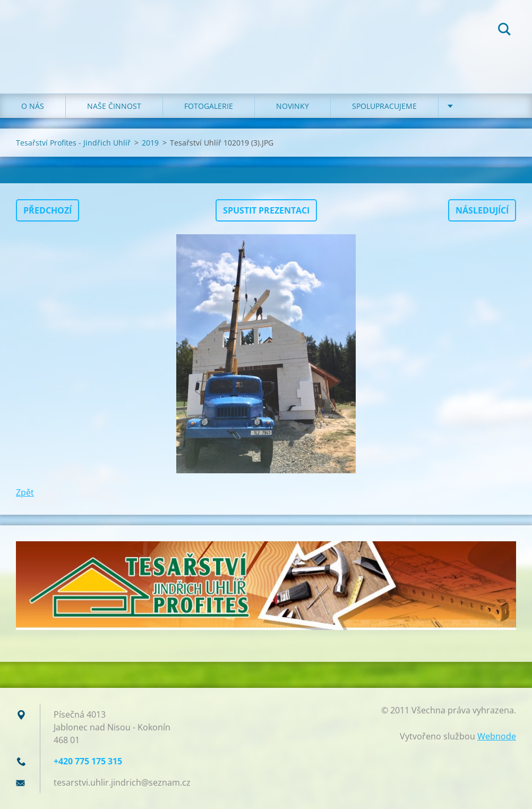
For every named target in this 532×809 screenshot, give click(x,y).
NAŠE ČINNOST (114, 106)
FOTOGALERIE (209, 106)
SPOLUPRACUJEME (384, 106)
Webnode (497, 736)
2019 (150, 143)
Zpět (25, 492)
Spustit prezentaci (266, 210)
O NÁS (33, 106)
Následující (482, 210)
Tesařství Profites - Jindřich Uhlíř (73, 143)
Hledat (504, 31)
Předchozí (48, 210)
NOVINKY (293, 106)
